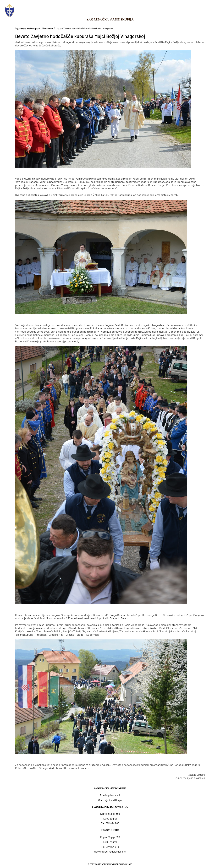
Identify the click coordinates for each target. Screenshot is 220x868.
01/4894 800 (112, 823)
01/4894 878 (112, 847)
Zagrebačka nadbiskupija (110, 19)
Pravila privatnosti (110, 795)
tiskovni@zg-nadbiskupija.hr (110, 851)
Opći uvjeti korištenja (110, 800)
